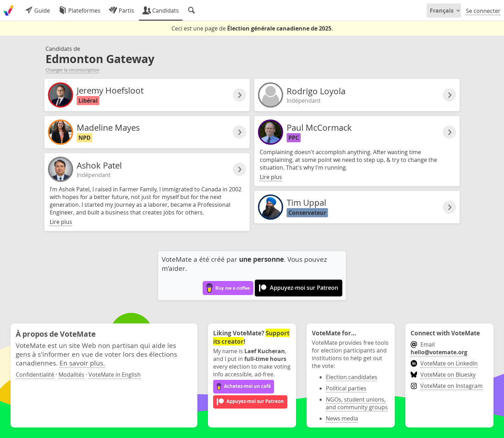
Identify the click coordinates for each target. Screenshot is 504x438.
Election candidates (352, 377)
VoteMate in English (115, 375)
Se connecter (483, 11)
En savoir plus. (82, 363)
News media (342, 418)
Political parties (346, 388)
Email (439, 348)
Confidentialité (35, 375)
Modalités (71, 375)
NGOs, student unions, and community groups (357, 403)
